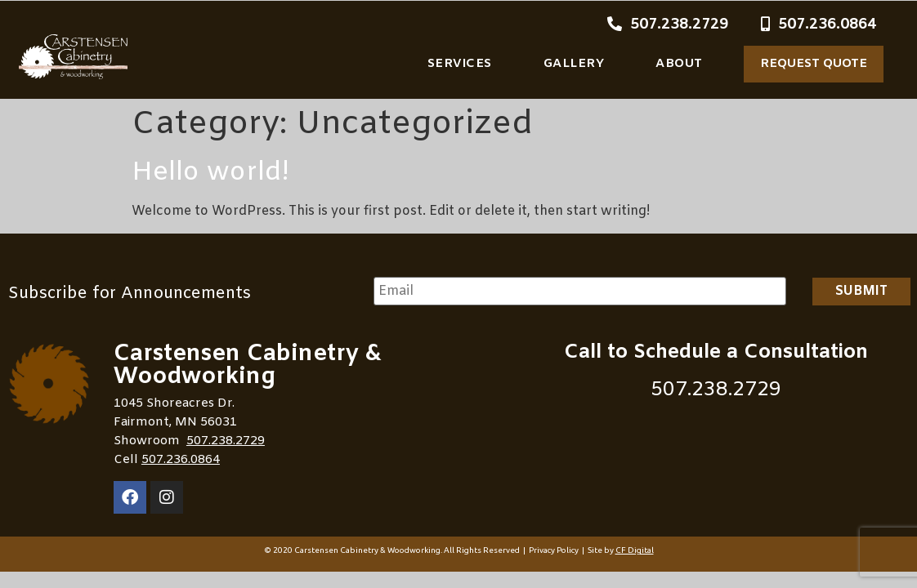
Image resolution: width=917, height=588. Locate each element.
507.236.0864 (181, 460)
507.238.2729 (226, 441)
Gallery (574, 64)
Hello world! (210, 173)
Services (460, 64)
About (679, 64)
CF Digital (635, 550)
